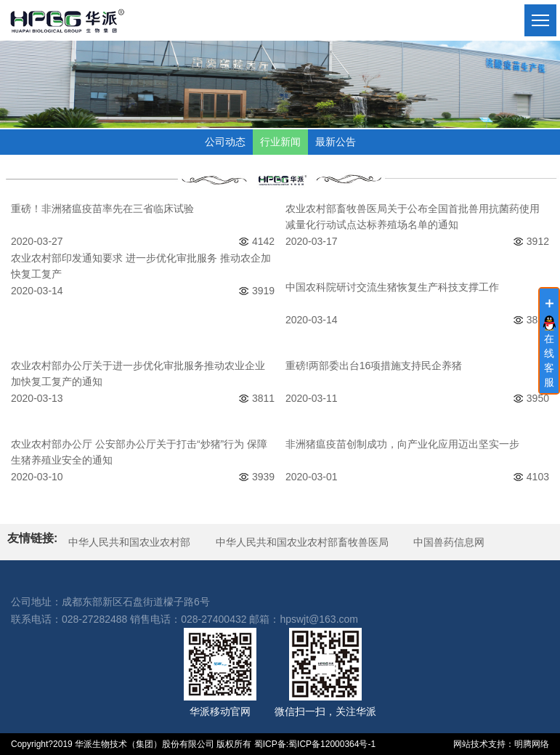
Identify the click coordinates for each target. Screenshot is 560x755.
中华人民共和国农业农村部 (129, 542)
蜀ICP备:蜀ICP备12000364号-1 (315, 744)
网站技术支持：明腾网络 (501, 744)
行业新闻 (280, 142)
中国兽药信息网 (449, 542)
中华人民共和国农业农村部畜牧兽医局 (302, 542)
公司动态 (225, 142)
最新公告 (336, 142)
